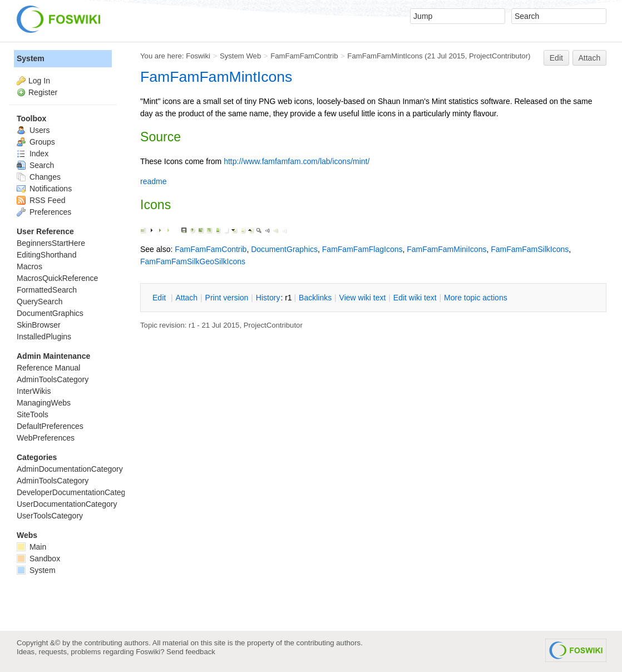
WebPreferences (46, 438)
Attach (590, 58)
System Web (240, 56)
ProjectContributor (498, 56)
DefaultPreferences (50, 426)
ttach (186, 298)
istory (268, 298)
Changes (39, 177)
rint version (227, 298)
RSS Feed (41, 200)
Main (31, 547)
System (31, 58)
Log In (39, 81)
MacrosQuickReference (57, 278)
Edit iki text (415, 298)
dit (160, 298)
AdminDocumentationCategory (70, 469)
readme (153, 181)
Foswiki (198, 56)
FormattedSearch (47, 290)
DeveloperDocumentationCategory (76, 492)
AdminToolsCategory (53, 379)
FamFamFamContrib (304, 56)
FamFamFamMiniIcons (446, 249)
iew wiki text (363, 298)
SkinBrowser (39, 325)
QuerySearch (40, 302)
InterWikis (34, 391)
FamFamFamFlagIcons (362, 249)
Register (43, 92)
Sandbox (38, 559)
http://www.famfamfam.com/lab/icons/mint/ (297, 161)
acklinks (315, 298)
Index (33, 154)
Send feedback (191, 652)
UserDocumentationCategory (67, 504)
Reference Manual (48, 368)
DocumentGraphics (284, 249)
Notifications (44, 189)
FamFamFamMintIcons (385, 56)
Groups (36, 142)
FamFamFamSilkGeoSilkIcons (193, 261)
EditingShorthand (46, 255)
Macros (29, 266)
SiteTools (33, 414)
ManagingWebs (44, 403)
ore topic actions (476, 298)
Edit (556, 58)
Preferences (44, 212)
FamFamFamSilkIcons (530, 249)
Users (33, 130)
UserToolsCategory (50, 516)
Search (35, 165)
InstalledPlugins (44, 337)
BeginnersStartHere (51, 243)
